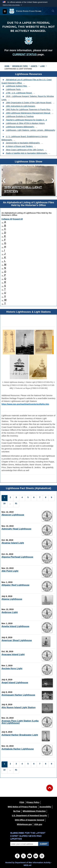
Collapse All (7, 219)
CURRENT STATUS (25, 54)
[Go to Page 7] (40, 498)
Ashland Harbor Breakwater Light (20, 735)
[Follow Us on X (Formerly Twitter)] (23, 856)
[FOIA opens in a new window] (22, 802)
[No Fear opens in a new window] (17, 811)
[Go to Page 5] (28, 498)
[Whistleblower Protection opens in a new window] (34, 811)
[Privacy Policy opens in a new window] (33, 802)
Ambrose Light (10, 612)
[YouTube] (30, 856)
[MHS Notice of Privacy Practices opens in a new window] (22, 807)
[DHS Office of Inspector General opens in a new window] (29, 820)
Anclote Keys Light (12, 668)
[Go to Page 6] (34, 498)
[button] (13, 5)
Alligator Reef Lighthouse (15, 585)
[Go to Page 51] (16, 504)
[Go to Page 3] (16, 498)
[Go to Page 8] (46, 498)
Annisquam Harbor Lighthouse (18, 695)
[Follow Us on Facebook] (17, 856)
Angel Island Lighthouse (15, 683)
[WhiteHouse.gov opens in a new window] (24, 824)
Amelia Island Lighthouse (15, 626)
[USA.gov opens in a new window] (38, 824)
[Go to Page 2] (10, 498)
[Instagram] (42, 856)
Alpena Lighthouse (12, 599)
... (24, 83)
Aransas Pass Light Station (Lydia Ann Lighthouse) (20, 722)
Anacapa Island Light (13, 654)
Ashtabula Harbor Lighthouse (18, 749)
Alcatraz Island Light (13, 543)
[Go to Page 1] (5, 498)
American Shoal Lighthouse (17, 640)
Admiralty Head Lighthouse (16, 529)
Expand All (18, 219)
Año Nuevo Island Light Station (19, 707)
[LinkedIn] (36, 856)
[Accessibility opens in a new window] (45, 807)
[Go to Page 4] (22, 498)
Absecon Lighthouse (13, 515)
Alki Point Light (10, 571)
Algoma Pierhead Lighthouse (17, 557)
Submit (43, 844)
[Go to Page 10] (4, 504)
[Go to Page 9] (52, 498)
